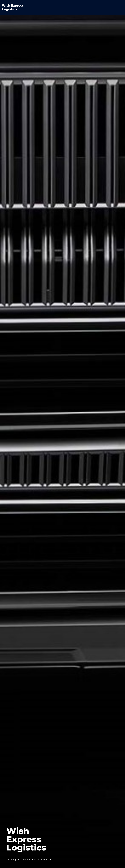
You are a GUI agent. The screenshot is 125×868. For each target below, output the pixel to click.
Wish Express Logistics (13, 7)
